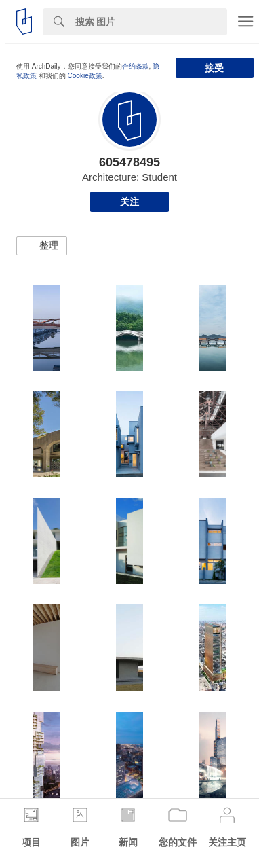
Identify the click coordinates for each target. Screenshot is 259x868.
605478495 (129, 162)
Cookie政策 (85, 76)
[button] (42, 246)
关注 (129, 202)
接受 (214, 68)
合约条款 (136, 66)
